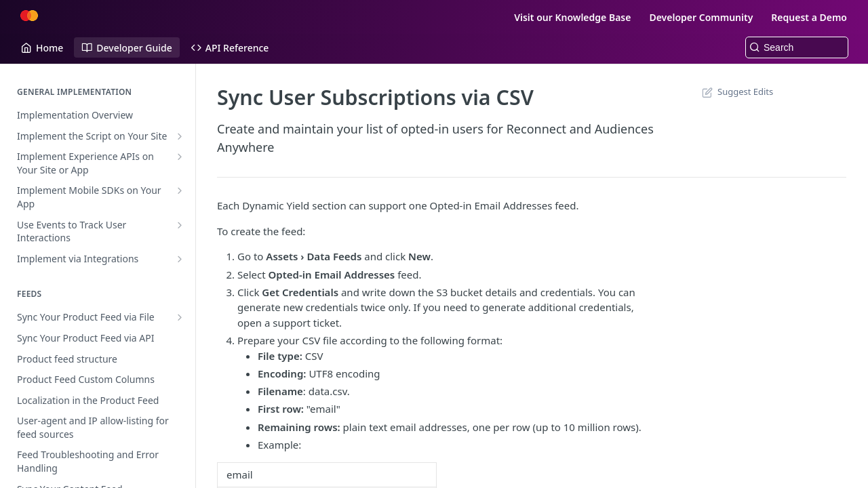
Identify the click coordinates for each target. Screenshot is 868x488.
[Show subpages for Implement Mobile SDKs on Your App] (180, 190)
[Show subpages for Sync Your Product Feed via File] (180, 317)
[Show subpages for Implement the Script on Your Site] (180, 136)
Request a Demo (809, 17)
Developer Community (701, 17)
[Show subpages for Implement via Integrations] (180, 259)
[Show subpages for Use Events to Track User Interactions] (180, 225)
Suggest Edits (736, 91)
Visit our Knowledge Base (572, 17)
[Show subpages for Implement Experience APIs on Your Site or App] (180, 157)
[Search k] (797, 47)
